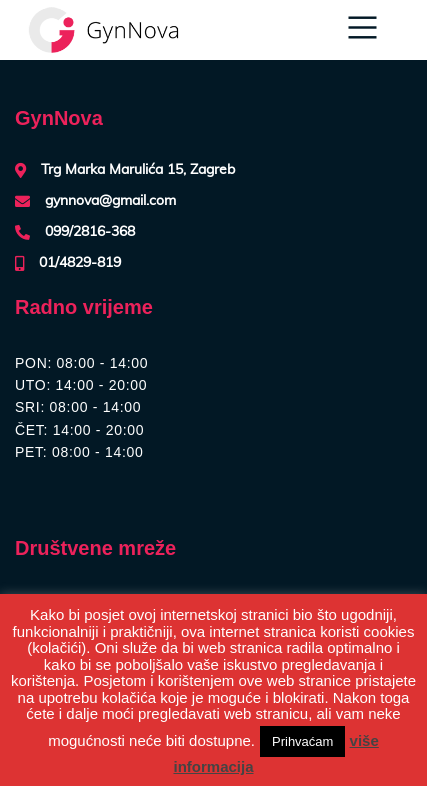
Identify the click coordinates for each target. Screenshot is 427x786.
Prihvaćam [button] (302, 741)
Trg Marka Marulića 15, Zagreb (138, 170)
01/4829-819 (80, 263)
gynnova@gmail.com (110, 201)
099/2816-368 (90, 232)
